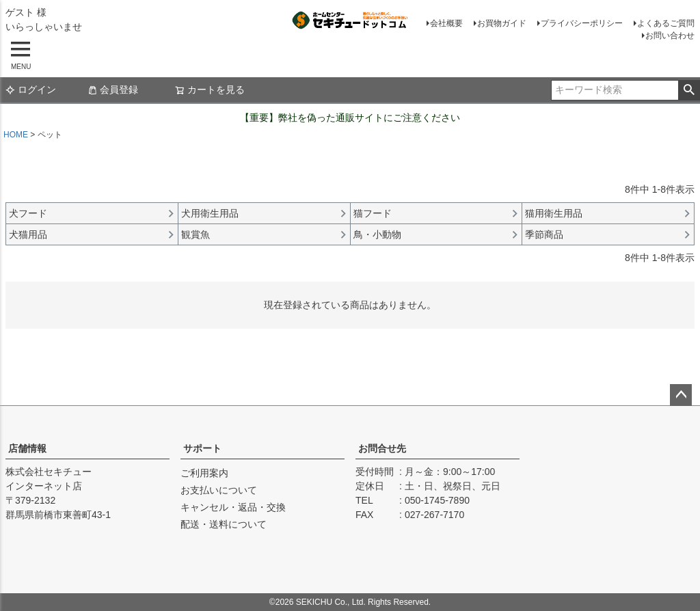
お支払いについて (219, 490)
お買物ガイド (502, 23)
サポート (202, 448)
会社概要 (446, 23)
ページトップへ (681, 395)
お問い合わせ (670, 36)
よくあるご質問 (666, 23)
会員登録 (113, 90)
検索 (689, 90)
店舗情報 (27, 448)
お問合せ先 (382, 448)
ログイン (31, 90)
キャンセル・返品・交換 (233, 507)
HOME (16, 135)
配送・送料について (224, 524)
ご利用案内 (204, 473)
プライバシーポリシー (582, 23)
